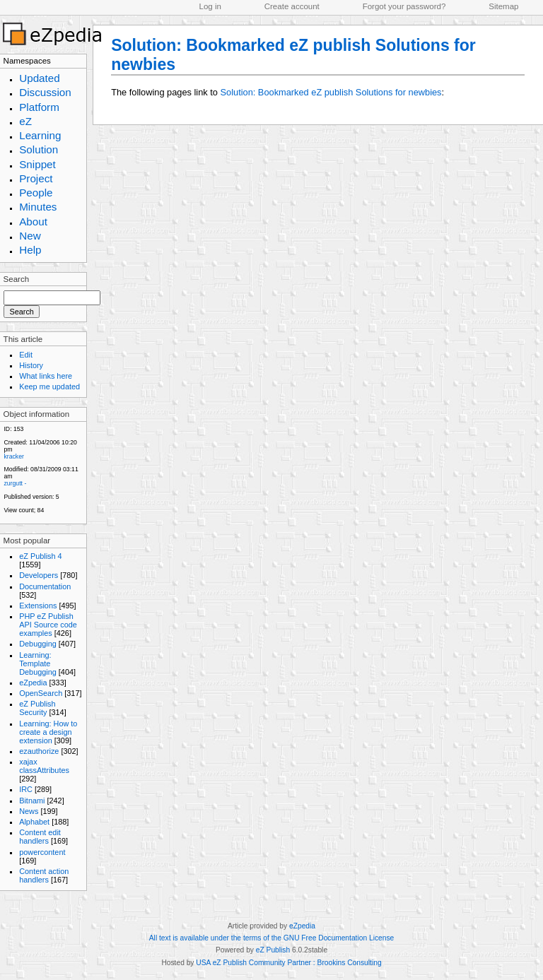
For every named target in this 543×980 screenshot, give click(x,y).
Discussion (45, 92)
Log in (210, 6)
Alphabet (34, 822)
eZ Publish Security (37, 708)
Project (36, 178)
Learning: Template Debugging (38, 663)
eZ (25, 121)
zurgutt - (15, 483)
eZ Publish (273, 950)
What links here (46, 376)
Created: (15, 442)
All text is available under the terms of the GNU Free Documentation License (271, 938)
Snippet (37, 164)
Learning (40, 135)
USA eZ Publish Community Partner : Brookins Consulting (288, 963)
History (31, 365)
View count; (19, 510)
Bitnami (32, 801)
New (30, 236)
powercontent (42, 852)
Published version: (29, 497)
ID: (7, 429)
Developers (39, 575)
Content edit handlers (40, 837)
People (36, 193)
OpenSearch (41, 693)
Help (30, 250)
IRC (26, 789)
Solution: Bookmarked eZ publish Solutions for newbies (331, 92)
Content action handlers (44, 875)
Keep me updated (49, 386)
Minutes (38, 207)
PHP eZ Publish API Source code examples (48, 625)
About (33, 222)
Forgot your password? (404, 6)
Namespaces (27, 61)
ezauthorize (39, 751)
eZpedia (33, 683)
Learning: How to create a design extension (48, 732)
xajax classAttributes (44, 766)
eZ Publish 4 (40, 556)
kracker (13, 456)
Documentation (45, 586)
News (29, 811)
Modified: (16, 469)
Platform (39, 107)
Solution (39, 149)
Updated (40, 78)
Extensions (38, 606)
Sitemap (503, 6)
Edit (26, 355)
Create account (292, 6)
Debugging (38, 644)
